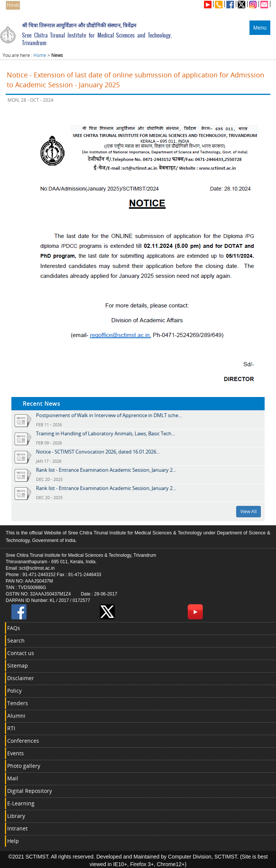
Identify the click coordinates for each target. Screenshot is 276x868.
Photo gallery (24, 766)
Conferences (23, 741)
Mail (13, 778)
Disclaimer (21, 678)
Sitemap (18, 666)
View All (249, 511)
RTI (11, 728)
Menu (260, 28)
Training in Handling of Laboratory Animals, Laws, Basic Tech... (105, 433)
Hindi (13, 5)
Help (13, 841)
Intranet (17, 828)
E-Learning (21, 803)
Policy (14, 691)
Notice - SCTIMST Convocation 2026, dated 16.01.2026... (98, 452)
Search (16, 640)
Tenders (18, 703)
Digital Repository (30, 791)
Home (40, 55)
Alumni (16, 716)
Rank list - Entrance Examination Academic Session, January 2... (106, 470)
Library (16, 816)
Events (16, 753)
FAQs (14, 628)
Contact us (21, 653)
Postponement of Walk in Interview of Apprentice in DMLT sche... (109, 415)
